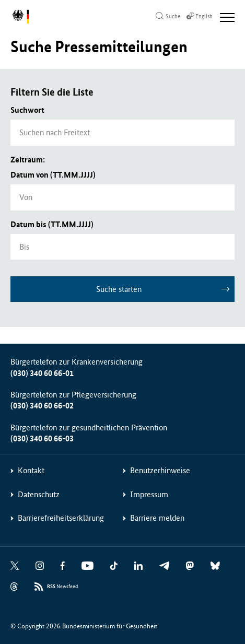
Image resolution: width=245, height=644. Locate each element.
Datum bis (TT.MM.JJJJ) (52, 224)
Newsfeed (62, 587)
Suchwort (27, 110)
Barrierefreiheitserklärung (61, 518)
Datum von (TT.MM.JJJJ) (53, 175)
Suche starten (119, 289)
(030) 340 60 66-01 (42, 373)
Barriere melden (157, 518)
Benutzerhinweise (160, 470)
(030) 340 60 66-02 (42, 406)
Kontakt (31, 470)
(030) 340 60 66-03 (42, 438)
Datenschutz (39, 494)
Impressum (149, 494)
